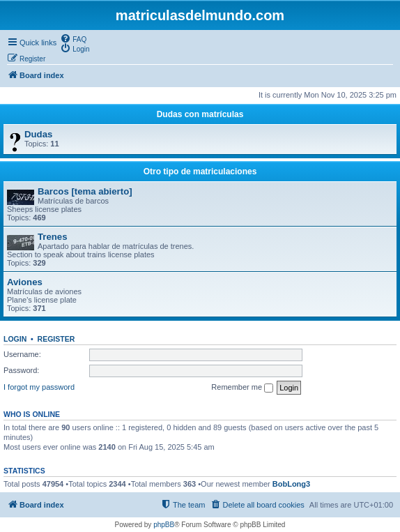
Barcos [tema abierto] (85, 191)
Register (56, 339)
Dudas (38, 134)
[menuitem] (73, 38)
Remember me (242, 388)
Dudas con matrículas (200, 114)
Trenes (53, 237)
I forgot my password (39, 387)
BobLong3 (291, 484)
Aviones (25, 282)
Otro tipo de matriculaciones (200, 172)
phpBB (164, 525)
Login (15, 339)
